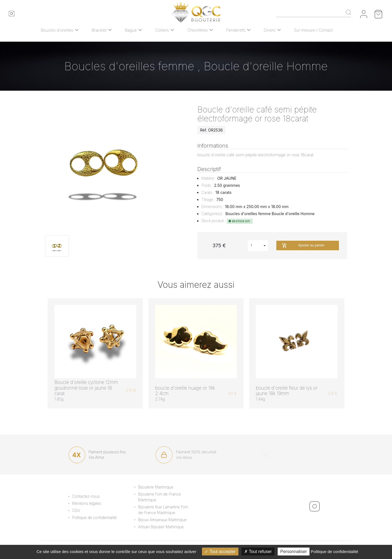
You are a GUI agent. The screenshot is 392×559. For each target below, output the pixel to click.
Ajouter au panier (303, 246)
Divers (270, 30)
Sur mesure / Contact (313, 30)
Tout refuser (258, 552)
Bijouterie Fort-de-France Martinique (163, 497)
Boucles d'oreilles (57, 30)
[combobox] (258, 246)
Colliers (162, 30)
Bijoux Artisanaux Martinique (166, 520)
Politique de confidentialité (98, 517)
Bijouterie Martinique (159, 487)
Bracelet (99, 30)
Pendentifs (236, 30)
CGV (80, 510)
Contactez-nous (89, 496)
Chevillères (197, 30)
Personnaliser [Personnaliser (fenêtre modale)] (294, 552)
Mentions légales (90, 503)
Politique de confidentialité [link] (335, 552)
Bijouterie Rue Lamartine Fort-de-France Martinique (167, 510)
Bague (131, 30)
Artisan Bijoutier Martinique (164, 527)
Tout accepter (220, 552)
